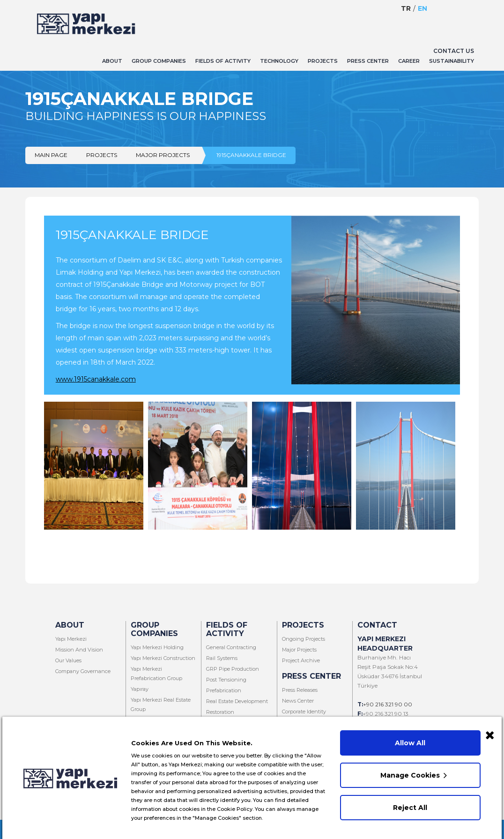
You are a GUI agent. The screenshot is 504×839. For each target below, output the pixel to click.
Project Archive (301, 660)
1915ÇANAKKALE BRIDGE (251, 155)
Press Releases (300, 690)
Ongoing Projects (304, 639)
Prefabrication (224, 690)
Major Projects (163, 155)
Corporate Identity (304, 712)
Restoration (220, 712)
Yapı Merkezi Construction (163, 658)
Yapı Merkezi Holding (157, 647)
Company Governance (83, 671)
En (422, 8)
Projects (102, 155)
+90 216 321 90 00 (388, 704)
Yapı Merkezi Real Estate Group (161, 704)
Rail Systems (222, 658)
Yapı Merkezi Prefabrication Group (156, 674)
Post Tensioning (226, 680)
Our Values (68, 660)
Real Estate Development (237, 701)
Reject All (411, 805)
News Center (298, 701)
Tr (406, 8)
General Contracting (231, 647)
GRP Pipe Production (233, 669)
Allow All (411, 741)
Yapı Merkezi (71, 639)
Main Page (51, 155)
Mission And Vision (79, 650)
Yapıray (140, 689)
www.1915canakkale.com (96, 379)
